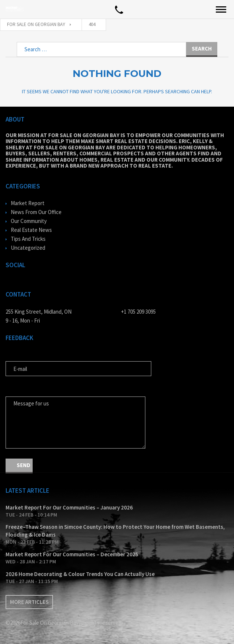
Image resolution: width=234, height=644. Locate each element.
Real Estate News (31, 230)
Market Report (28, 203)
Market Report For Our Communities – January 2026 (69, 507)
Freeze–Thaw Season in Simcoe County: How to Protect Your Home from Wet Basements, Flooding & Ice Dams (115, 531)
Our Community (29, 221)
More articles (29, 602)
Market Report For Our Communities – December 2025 (72, 554)
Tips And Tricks (28, 239)
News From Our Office (36, 212)
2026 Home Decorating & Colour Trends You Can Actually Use (80, 574)
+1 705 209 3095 (138, 312)
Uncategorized (28, 248)
